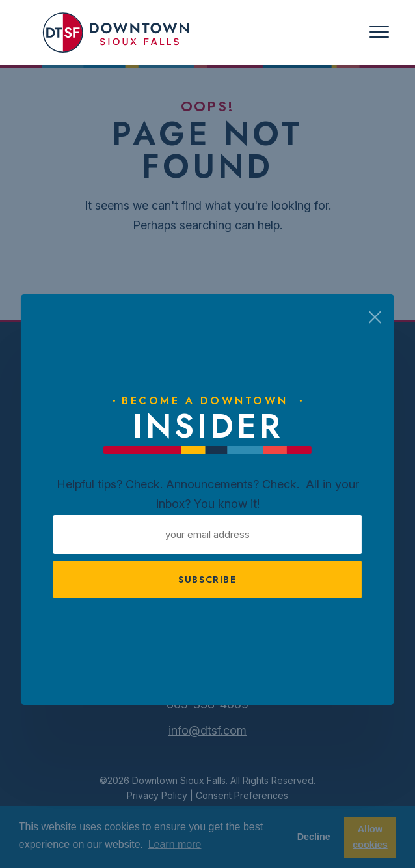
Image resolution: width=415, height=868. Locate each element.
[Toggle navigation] (379, 32)
